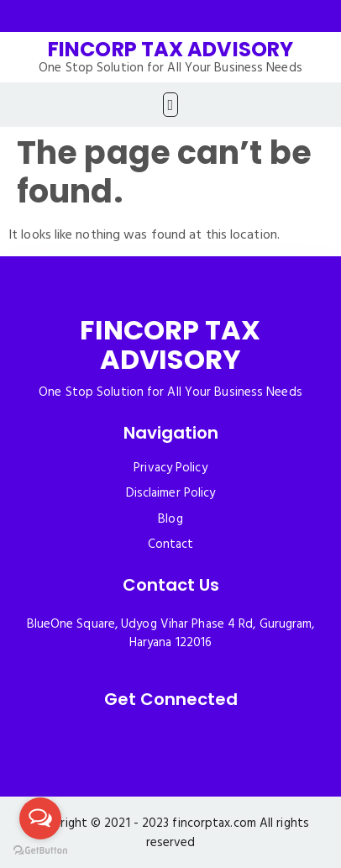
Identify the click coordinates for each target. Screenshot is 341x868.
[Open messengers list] (40, 818)
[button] (170, 105)
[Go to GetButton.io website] (40, 851)
